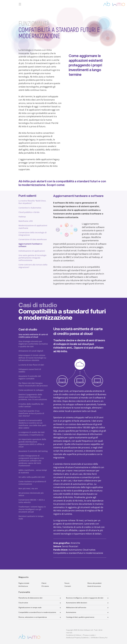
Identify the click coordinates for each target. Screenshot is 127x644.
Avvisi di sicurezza (94, 586)
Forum (67, 583)
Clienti (44, 583)
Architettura (23, 586)
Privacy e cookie (89, 635)
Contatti (68, 586)
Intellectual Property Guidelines (77, 638)
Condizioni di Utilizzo (74, 635)
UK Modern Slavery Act (99, 638)
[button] (52, 598)
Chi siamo (45, 586)
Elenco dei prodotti (94, 583)
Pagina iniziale (24, 583)
